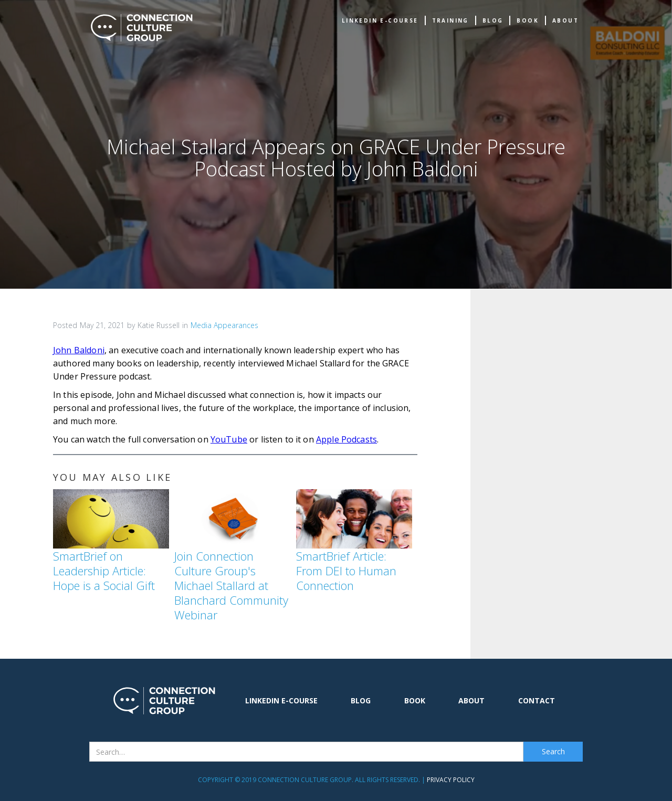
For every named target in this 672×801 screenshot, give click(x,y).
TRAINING (450, 20)
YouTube (229, 439)
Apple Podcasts (346, 439)
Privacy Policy (451, 780)
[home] (142, 28)
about (565, 20)
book (528, 20)
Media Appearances (224, 325)
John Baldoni (79, 350)
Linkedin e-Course (380, 20)
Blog (493, 20)
